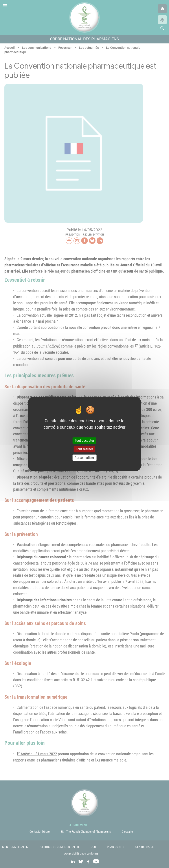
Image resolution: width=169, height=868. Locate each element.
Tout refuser (84, 449)
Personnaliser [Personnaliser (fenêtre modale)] (84, 458)
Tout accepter (84, 441)
